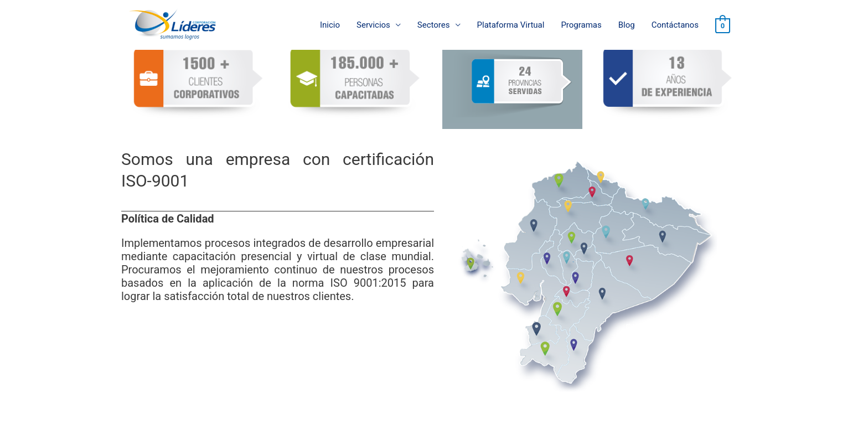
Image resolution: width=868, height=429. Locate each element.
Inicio (330, 25)
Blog (627, 25)
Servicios (373, 25)
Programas (581, 25)
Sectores (434, 25)
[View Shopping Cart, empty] (723, 25)
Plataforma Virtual (511, 25)
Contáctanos (675, 25)
